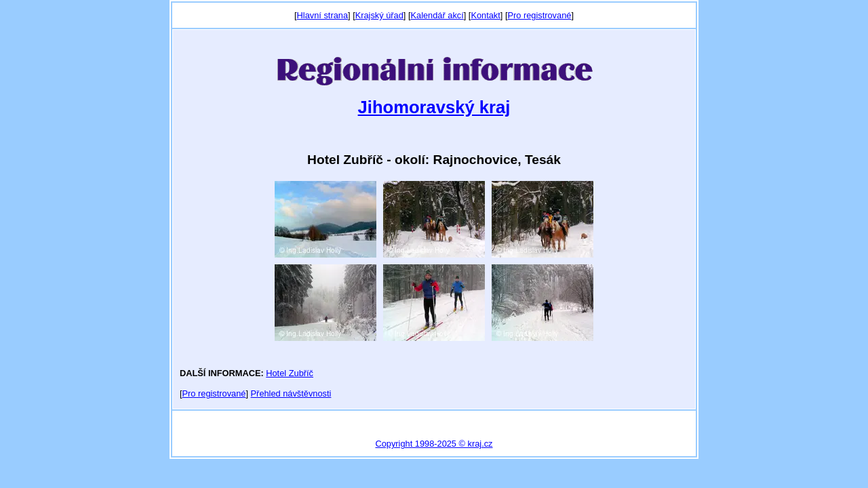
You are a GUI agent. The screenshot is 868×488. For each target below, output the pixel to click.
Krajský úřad (379, 15)
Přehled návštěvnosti (291, 393)
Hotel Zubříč (290, 373)
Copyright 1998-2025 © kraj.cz (434, 444)
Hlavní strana (322, 15)
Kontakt (485, 15)
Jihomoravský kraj (434, 107)
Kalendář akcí (437, 15)
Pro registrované (539, 15)
